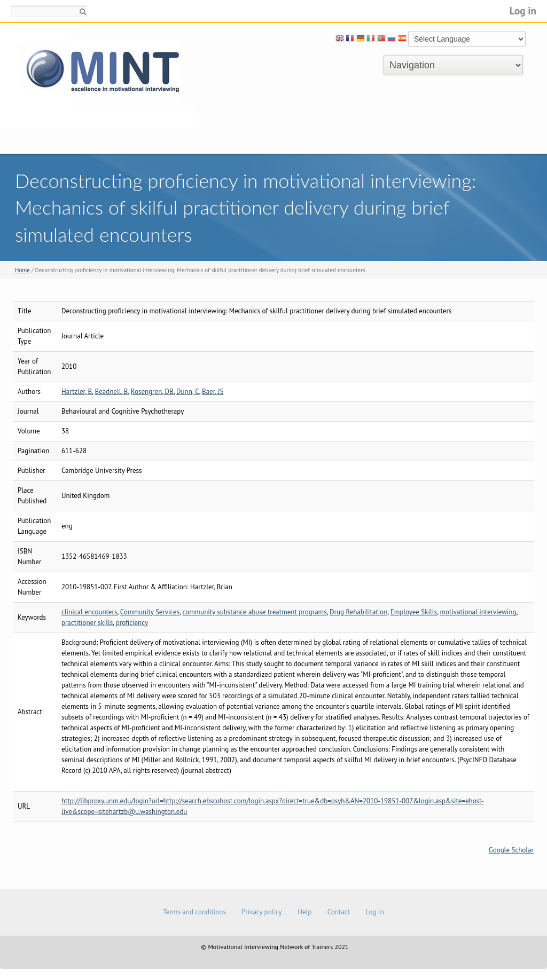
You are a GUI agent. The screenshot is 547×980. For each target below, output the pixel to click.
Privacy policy (261, 912)
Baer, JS (213, 392)
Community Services (150, 612)
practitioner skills (87, 623)
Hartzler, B (77, 392)
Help (304, 912)
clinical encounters (89, 612)
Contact (339, 912)
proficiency (132, 623)
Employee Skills (414, 612)
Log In (374, 912)
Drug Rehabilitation (358, 612)
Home (22, 270)
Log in (523, 10)
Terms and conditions (194, 912)
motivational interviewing (478, 612)
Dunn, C (188, 392)
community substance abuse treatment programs (255, 612)
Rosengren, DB (152, 392)
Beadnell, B (112, 392)
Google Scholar (511, 850)
